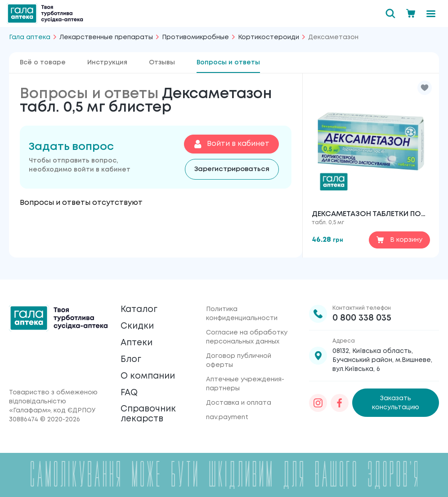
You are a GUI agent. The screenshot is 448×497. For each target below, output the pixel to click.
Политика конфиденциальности (242, 306)
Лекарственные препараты (106, 37)
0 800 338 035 (362, 310)
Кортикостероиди (269, 37)
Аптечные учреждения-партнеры (245, 376)
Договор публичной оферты (239, 353)
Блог (131, 355)
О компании (150, 373)
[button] (425, 88)
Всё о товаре (43, 63)
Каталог (140, 302)
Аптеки (138, 337)
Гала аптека (30, 37)
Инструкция (107, 63)
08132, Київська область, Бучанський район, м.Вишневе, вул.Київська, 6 (382, 352)
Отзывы (162, 63)
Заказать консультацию (396, 395)
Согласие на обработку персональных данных (247, 330)
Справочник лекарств (150, 413)
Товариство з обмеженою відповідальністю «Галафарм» (53, 402)
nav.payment (227, 410)
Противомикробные (195, 37)
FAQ (130, 390)
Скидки (138, 320)
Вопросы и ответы (228, 63)
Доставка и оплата (239, 395)
